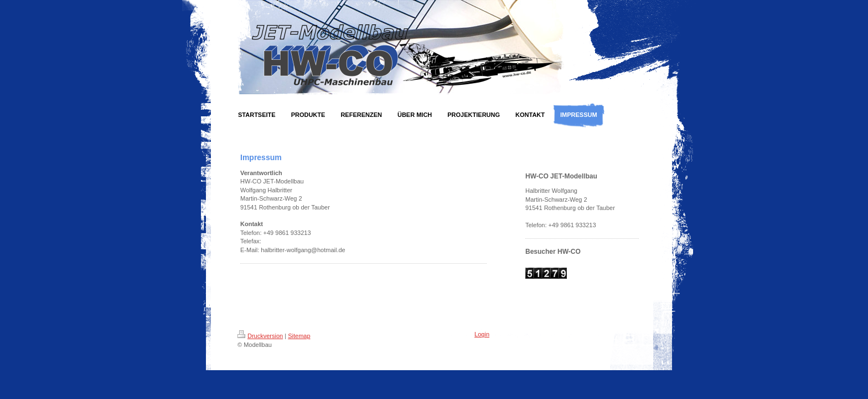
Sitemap (299, 336)
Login (482, 334)
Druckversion (260, 336)
